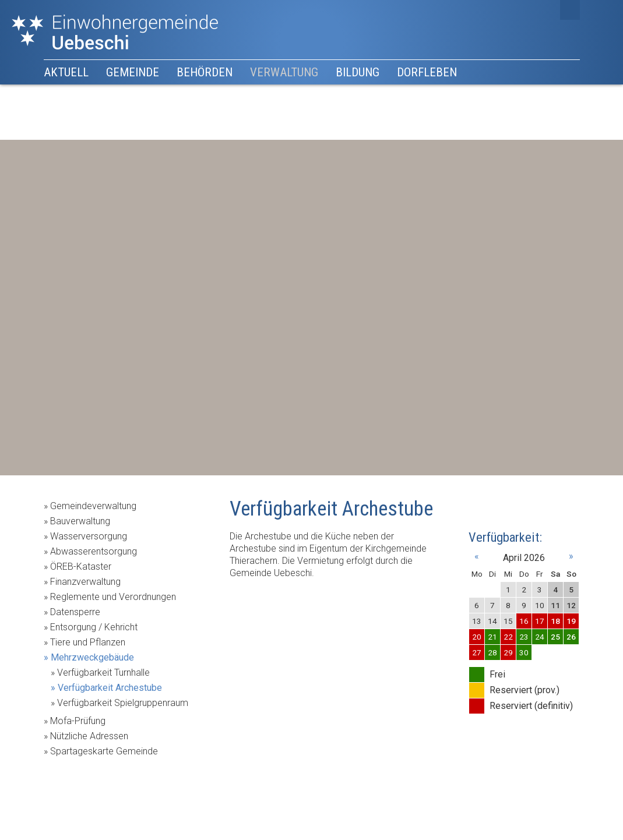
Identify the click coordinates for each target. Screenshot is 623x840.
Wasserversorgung (89, 536)
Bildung (358, 72)
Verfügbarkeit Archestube (110, 688)
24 (540, 637)
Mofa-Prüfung (78, 721)
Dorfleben (427, 72)
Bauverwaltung (80, 521)
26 (571, 637)
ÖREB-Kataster (81, 567)
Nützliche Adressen (89, 736)
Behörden (205, 72)
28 (492, 652)
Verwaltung (284, 72)
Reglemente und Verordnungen (113, 597)
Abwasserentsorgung (94, 551)
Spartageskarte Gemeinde (104, 751)
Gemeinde (133, 72)
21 (492, 637)
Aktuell (66, 72)
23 (524, 637)
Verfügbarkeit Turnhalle (103, 673)
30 (524, 652)
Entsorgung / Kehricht (94, 627)
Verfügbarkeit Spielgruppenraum (123, 703)
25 (555, 637)
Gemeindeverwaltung (93, 506)
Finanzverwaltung (85, 582)
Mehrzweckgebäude (92, 657)
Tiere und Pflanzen (88, 642)
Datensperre (75, 612)
